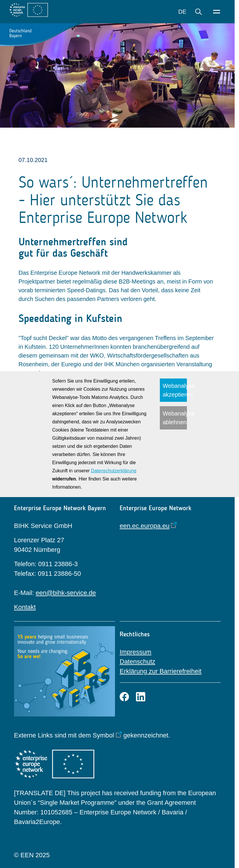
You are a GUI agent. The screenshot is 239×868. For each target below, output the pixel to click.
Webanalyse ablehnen (175, 418)
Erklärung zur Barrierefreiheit (161, 671)
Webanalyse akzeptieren (175, 390)
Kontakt (25, 607)
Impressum (136, 652)
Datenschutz (137, 662)
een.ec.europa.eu (145, 526)
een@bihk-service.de (66, 593)
